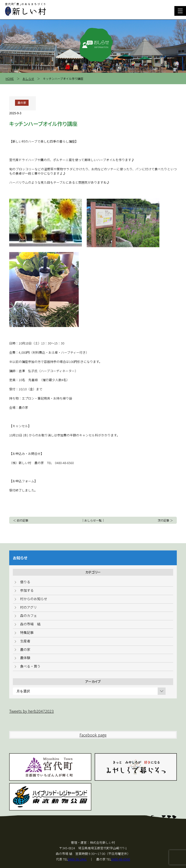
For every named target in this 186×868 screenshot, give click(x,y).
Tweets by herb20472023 (31, 711)
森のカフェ (29, 615)
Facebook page (93, 735)
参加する (27, 590)
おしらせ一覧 (93, 520)
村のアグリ (28, 607)
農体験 (25, 658)
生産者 (25, 641)
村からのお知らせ (34, 599)
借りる (25, 582)
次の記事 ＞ (165, 520)
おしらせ (28, 78)
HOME (10, 78)
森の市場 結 (30, 624)
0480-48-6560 (121, 859)
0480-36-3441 (77, 859)
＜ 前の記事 (21, 520)
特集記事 (27, 632)
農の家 (25, 649)
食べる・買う (30, 666)
